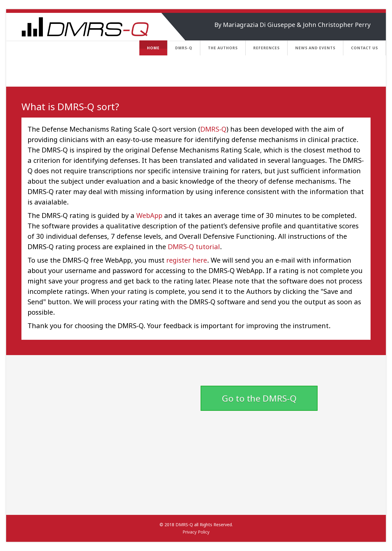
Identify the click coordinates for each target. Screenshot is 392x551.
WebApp (149, 215)
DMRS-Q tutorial (194, 246)
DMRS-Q (184, 48)
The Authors (223, 48)
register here (187, 260)
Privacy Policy (196, 532)
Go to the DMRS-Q (259, 398)
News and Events (315, 48)
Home (153, 48)
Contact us (364, 48)
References (266, 48)
